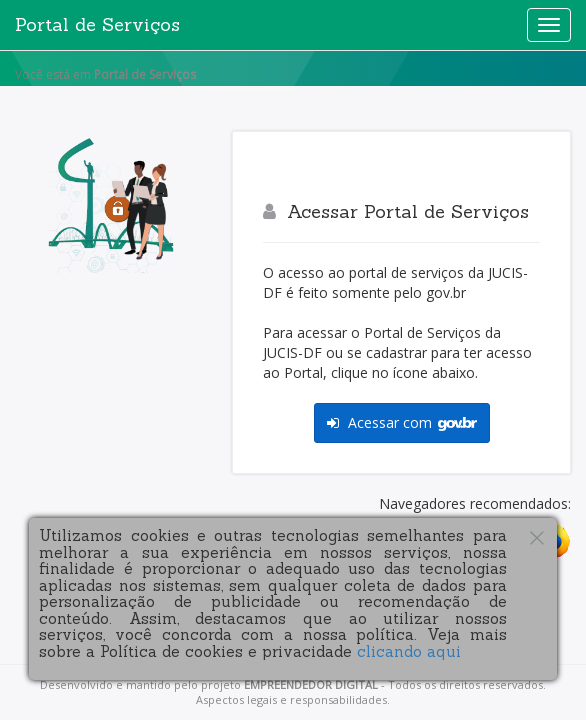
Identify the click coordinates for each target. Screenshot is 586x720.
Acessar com (402, 422)
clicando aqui (409, 651)
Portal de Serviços (97, 24)
